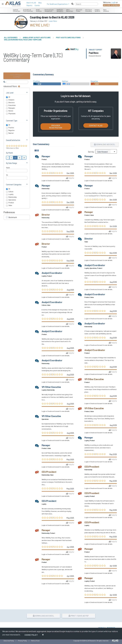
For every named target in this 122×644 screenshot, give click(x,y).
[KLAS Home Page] (12, 4)
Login (43, 181)
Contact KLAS (96, 125)
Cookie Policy (31, 635)
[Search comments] (17, 82)
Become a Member (111, 5)
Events (37, 5)
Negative (10, 130)
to (7, 175)
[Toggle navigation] (3, 4)
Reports (29, 5)
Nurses (10, 111)
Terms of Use (35, 641)
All (8, 97)
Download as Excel (105, 144)
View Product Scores (17, 76)
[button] (58, 4)
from (8, 168)
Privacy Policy (22, 641)
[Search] (86, 4)
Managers (11, 108)
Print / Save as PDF (79, 616)
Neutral (10, 133)
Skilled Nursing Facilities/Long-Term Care (23, 40)
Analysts (10, 100)
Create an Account (54, 181)
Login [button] (113, 2)
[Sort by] (106, 151)
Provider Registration (56, 127)
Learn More (53, 21)
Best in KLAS (31, 3)
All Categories (11, 37)
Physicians (11, 114)
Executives (11, 105)
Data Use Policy (9, 641)
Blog (40, 3)
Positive (10, 128)
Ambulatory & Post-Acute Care (37, 37)
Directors (10, 102)
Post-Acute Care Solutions (68, 37)
